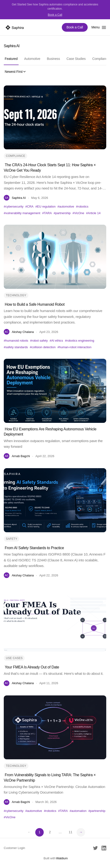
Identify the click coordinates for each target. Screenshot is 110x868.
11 (70, 832)
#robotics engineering (79, 341)
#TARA (47, 213)
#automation (78, 811)
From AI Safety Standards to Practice (34, 548)
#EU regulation (46, 206)
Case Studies (76, 59)
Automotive (32, 59)
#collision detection (43, 347)
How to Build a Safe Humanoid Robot (35, 304)
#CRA (29, 206)
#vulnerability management (22, 213)
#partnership (62, 213)
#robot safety (39, 341)
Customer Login (14, 848)
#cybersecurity (14, 206)
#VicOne (79, 213)
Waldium (62, 858)
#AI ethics (56, 341)
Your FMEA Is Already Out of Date (32, 667)
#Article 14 (93, 213)
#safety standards (16, 347)
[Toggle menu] (99, 27)
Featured (11, 59)
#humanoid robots (16, 341)
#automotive (66, 206)
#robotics (82, 206)
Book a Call (55, 15)
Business (53, 59)
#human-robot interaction (74, 347)
